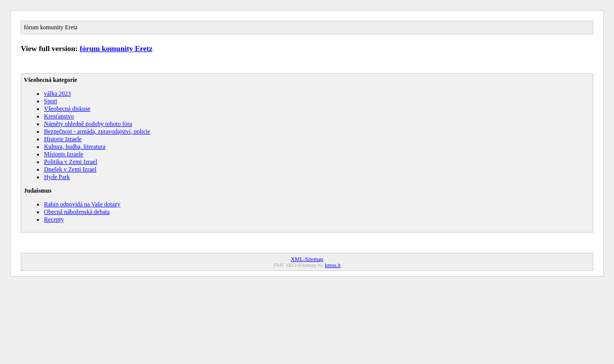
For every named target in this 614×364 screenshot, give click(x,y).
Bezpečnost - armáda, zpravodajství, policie (97, 131)
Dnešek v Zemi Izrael (70, 169)
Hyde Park (57, 177)
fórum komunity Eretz (116, 49)
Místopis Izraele (64, 154)
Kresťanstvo (59, 116)
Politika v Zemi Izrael (71, 162)
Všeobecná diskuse (67, 109)
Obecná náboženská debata (77, 212)
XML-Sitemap (307, 259)
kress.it (333, 265)
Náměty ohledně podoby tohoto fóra (88, 124)
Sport (51, 101)
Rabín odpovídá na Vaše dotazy (82, 204)
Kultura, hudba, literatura (75, 147)
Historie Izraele (63, 139)
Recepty (54, 219)
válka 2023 (57, 94)
